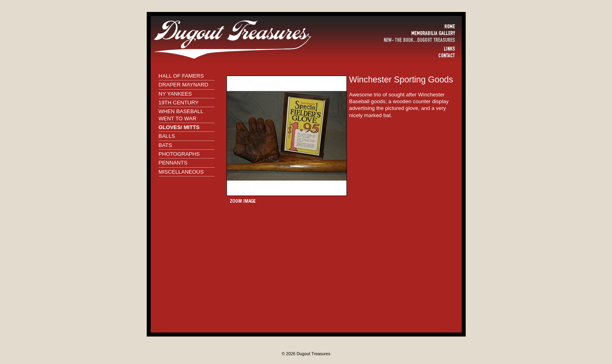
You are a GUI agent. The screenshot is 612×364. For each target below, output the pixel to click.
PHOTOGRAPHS (179, 154)
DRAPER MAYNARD (184, 85)
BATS (165, 145)
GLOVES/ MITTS (179, 127)
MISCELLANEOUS (181, 172)
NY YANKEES (175, 94)
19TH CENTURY (179, 103)
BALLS (167, 136)
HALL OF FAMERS (181, 76)
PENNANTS (173, 163)
